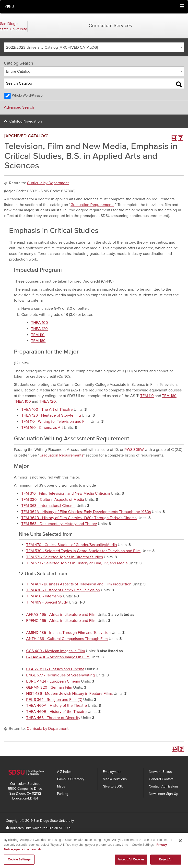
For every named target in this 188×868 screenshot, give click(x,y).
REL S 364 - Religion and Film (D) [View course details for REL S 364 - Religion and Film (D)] (54, 700)
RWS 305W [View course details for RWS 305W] (134, 450)
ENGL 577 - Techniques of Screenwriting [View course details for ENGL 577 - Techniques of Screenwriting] (60, 675)
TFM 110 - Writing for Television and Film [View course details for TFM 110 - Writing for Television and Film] (55, 422)
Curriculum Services (110, 26)
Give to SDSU (113, 786)
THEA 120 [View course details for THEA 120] (39, 329)
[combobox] (94, 47)
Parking (63, 794)
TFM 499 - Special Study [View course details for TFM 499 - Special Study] (47, 602)
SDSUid (65, 828)
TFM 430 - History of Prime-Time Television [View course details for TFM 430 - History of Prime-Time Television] (63, 590)
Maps (61, 786)
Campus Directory (71, 779)
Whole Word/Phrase (27, 96)
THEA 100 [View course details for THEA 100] (40, 323)
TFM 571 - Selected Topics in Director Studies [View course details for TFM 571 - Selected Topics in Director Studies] (65, 557)
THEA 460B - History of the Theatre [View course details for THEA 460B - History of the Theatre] (56, 712)
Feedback (89, 835)
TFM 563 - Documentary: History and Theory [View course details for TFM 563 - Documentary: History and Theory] (59, 524)
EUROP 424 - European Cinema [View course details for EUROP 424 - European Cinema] (53, 681)
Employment (112, 772)
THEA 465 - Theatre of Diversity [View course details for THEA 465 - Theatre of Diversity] (53, 718)
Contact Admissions (164, 786)
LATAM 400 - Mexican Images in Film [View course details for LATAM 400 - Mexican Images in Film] (58, 657)
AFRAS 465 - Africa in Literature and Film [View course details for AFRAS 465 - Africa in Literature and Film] (61, 615)
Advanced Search (19, 107)
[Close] (180, 844)
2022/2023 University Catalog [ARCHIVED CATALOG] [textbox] (52, 47)
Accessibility (15, 835)
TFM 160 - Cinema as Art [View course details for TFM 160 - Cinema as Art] (42, 428)
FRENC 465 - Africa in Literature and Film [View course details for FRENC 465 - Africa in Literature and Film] (61, 621)
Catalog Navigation (26, 121)
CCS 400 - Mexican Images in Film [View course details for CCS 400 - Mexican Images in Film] (56, 651)
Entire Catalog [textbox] (18, 71)
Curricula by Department (48, 183)
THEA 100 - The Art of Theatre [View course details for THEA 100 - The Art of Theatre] (47, 410)
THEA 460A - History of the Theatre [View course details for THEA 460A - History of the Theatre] (57, 706)
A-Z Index (64, 772)
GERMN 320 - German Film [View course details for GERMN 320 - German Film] (49, 687)
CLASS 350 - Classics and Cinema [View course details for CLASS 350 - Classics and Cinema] (55, 669)
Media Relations (115, 779)
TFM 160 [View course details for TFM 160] (38, 341)
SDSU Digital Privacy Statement (53, 835)
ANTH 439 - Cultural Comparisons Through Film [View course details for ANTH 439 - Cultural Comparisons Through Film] (67, 639)
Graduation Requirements (92, 205)
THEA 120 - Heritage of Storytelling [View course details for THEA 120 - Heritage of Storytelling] (51, 415)
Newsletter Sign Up (164, 794)
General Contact (161, 779)
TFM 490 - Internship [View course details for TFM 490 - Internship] (44, 596)
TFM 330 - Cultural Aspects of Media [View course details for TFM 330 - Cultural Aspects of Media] (53, 500)
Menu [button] (9, 7)
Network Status (160, 772)
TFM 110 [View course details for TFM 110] (38, 335)
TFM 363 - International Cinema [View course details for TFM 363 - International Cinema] (48, 506)
